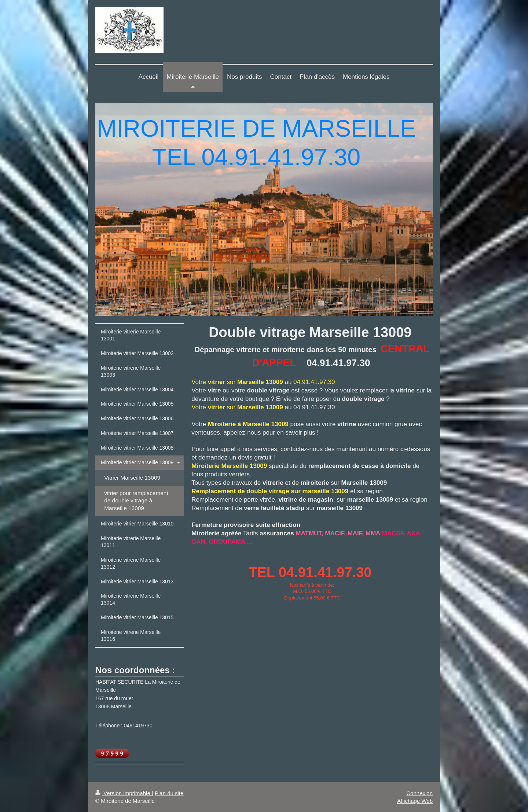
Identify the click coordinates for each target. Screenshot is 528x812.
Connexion (419, 793)
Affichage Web (415, 801)
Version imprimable (124, 793)
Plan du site (169, 793)
